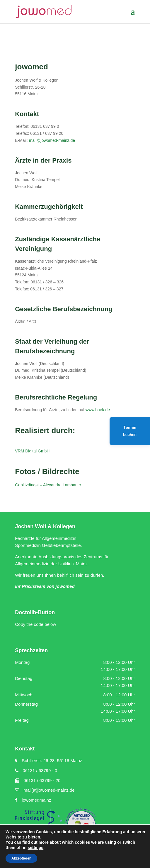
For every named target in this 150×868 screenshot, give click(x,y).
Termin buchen (130, 431)
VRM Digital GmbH (32, 451)
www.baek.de (98, 410)
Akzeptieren (21, 858)
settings (35, 848)
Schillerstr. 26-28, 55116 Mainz (48, 761)
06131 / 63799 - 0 (36, 770)
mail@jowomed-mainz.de (52, 140)
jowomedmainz (33, 800)
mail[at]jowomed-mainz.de (45, 790)
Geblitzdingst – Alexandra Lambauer (48, 485)
